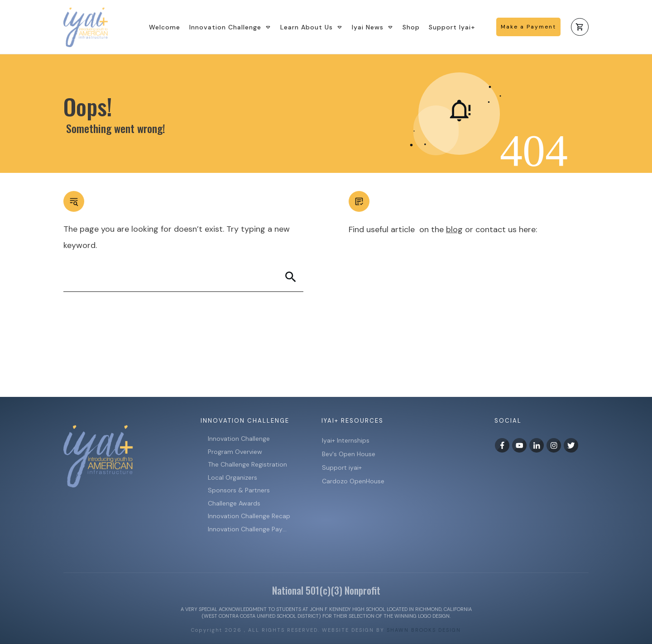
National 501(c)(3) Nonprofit (326, 590)
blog (454, 229)
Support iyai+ (342, 467)
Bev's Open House (349, 454)
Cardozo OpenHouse (353, 481)
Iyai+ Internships (347, 440)
